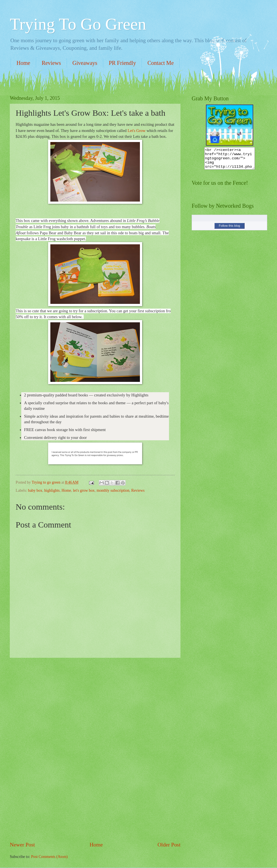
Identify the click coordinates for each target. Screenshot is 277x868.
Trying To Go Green (78, 24)
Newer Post (22, 845)
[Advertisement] (95, 749)
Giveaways (85, 63)
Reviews (51, 63)
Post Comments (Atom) (49, 857)
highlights (52, 490)
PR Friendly (122, 63)
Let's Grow (137, 131)
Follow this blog (229, 230)
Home (23, 63)
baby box (35, 490)
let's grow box (84, 490)
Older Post (169, 845)
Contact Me (161, 63)
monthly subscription (113, 490)
